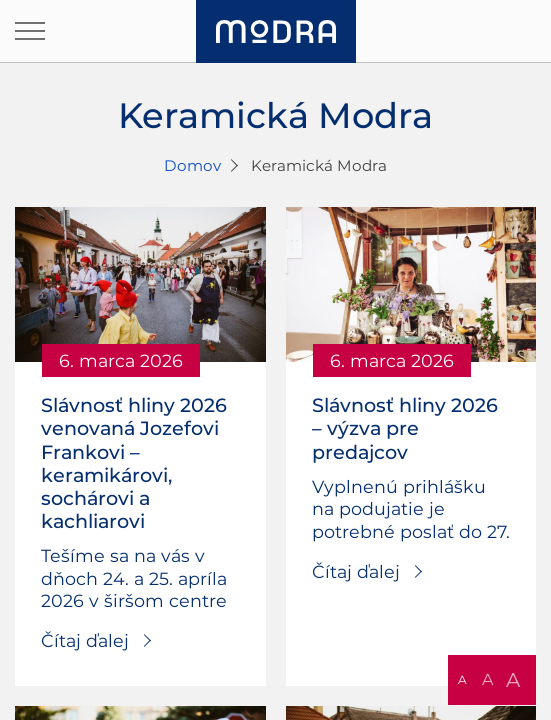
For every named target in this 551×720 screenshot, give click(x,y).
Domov (192, 165)
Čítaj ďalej (85, 640)
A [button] (462, 679)
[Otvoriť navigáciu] (30, 31)
